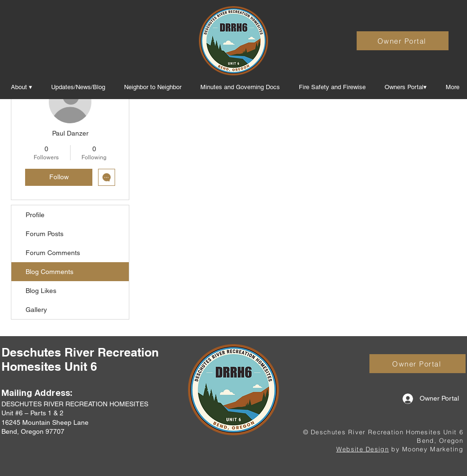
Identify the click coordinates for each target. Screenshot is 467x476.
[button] (240, 87)
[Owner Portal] (403, 41)
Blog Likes (41, 291)
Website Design (363, 449)
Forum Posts (45, 234)
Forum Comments (53, 253)
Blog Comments (49, 272)
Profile (35, 215)
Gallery (36, 310)
